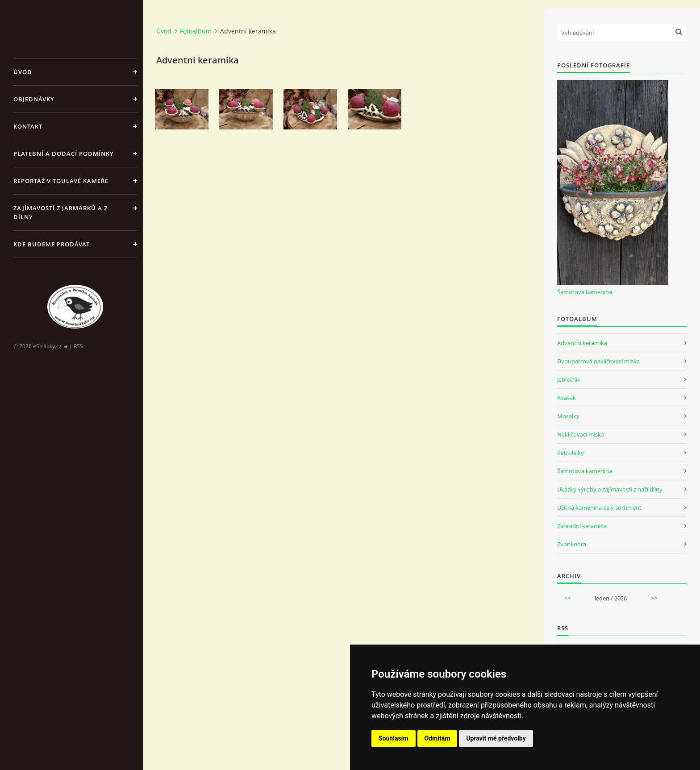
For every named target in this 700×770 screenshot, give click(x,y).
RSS (78, 346)
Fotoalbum (196, 31)
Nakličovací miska (581, 434)
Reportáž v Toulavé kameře (61, 181)
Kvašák (567, 398)
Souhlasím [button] (394, 738)
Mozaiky (568, 416)
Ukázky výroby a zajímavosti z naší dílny (610, 489)
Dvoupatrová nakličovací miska (598, 361)
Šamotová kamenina (585, 292)
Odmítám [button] (437, 738)
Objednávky (34, 99)
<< (567, 598)
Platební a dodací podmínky (64, 154)
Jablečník (569, 379)
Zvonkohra (572, 544)
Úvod (23, 72)
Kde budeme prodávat (52, 244)
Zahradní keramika (582, 526)
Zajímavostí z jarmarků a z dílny (60, 212)
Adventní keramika (582, 343)
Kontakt (28, 126)
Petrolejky (571, 453)
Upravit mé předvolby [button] (496, 738)
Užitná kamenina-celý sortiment (599, 508)
